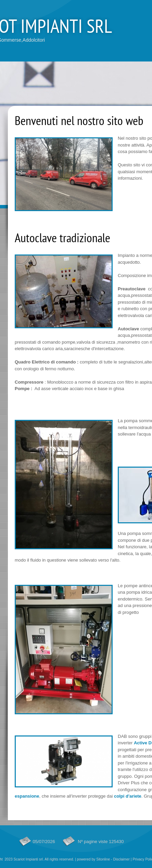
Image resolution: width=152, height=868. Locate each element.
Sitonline (103, 859)
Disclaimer (121, 859)
